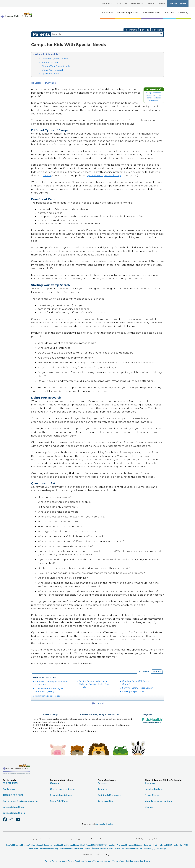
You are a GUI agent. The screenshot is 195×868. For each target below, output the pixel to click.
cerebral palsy (112, 175)
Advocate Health (104, 824)
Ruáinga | (102, 849)
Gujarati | (148, 845)
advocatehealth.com (14, 807)
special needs (51, 103)
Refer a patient (106, 801)
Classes (54, 783)
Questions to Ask (50, 74)
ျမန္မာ (55, 845)
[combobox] (105, 34)
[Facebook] (6, 821)
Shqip (34, 845)
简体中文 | (96, 845)
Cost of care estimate (62, 789)
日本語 (170, 845)
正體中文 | (104, 845)
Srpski (118, 849)
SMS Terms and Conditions (138, 861)
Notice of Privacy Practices (71, 861)
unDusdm (178, 845)
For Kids (145, 30)
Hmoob (18, 845)
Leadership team (155, 789)
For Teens (157, 30)
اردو (154, 849)
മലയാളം (56, 849)
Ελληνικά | (139, 845)
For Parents (131, 30)
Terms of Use (118, 861)
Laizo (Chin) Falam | (83, 845)
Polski (88, 849)
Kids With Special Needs (48, 696)
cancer (47, 175)
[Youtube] (19, 821)
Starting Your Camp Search (56, 66)
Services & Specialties (128, 12)
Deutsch (130, 845)
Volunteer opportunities (158, 801)
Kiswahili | (139, 849)
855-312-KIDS (107, 3)
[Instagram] (13, 821)
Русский (26, 845)
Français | (121, 845)
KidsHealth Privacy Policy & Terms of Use (100, 715)
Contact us (9, 789)
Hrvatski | (112, 845)
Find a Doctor (122, 3)
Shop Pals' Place (59, 801)
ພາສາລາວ (32, 849)
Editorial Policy (50, 715)
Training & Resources (109, 795)
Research (103, 789)
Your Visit (170, 12)
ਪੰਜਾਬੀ (94, 849)
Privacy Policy (51, 861)
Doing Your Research (53, 70)
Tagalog (147, 849)
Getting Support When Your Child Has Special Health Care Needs (94, 684)
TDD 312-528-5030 (13, 795)
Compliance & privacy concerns (20, 801)
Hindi (155, 845)
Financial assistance (61, 795)
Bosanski (48, 845)
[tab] (157, 671)
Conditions (108, 12)
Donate (162, 3)
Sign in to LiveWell (178, 3)
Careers (102, 783)
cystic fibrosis (95, 175)
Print (52, 83)
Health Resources (152, 12)
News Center (152, 795)
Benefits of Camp (51, 62)
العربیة (40, 845)
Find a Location (137, 3)
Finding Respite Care (133, 692)
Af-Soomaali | (128, 849)
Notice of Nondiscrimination (98, 861)
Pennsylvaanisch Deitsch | (73, 849)
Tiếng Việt (161, 849)
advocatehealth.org (14, 813)
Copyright (147, 715)
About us (150, 783)
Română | (110, 849)
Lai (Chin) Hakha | (66, 845)
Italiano (162, 845)
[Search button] (183, 13)
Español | (10, 845)
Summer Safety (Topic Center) (138, 688)
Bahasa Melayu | (45, 849)
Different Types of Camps (55, 59)
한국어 (186, 845)
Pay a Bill (151, 3)
